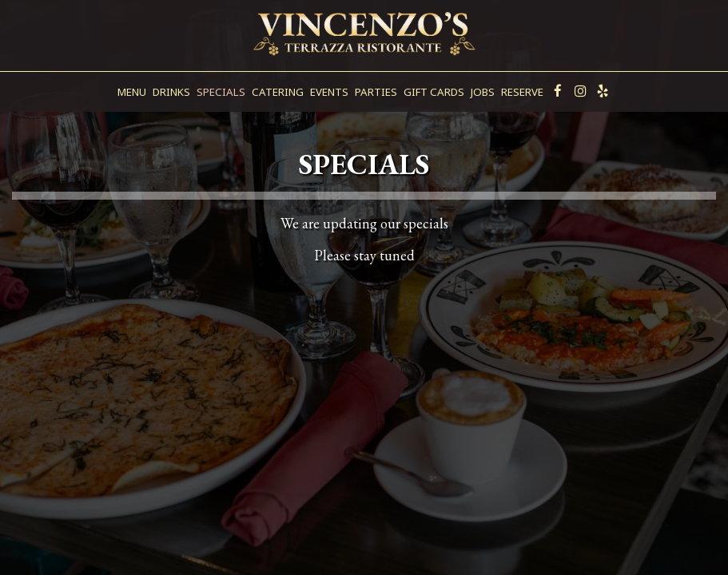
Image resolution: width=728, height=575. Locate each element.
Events (329, 92)
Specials (221, 92)
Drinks (171, 92)
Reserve (522, 92)
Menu (132, 92)
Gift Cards (434, 92)
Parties (376, 92)
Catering (278, 92)
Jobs (483, 92)
